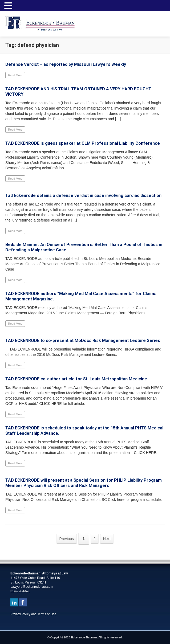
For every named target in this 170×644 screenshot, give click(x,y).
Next (107, 539)
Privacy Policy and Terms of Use (33, 614)
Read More (15, 75)
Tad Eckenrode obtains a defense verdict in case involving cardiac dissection (83, 196)
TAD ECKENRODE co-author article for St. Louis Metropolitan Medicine (76, 379)
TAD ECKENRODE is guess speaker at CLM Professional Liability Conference (83, 143)
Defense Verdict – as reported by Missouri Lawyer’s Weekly (66, 64)
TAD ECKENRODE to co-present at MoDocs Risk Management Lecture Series (83, 341)
